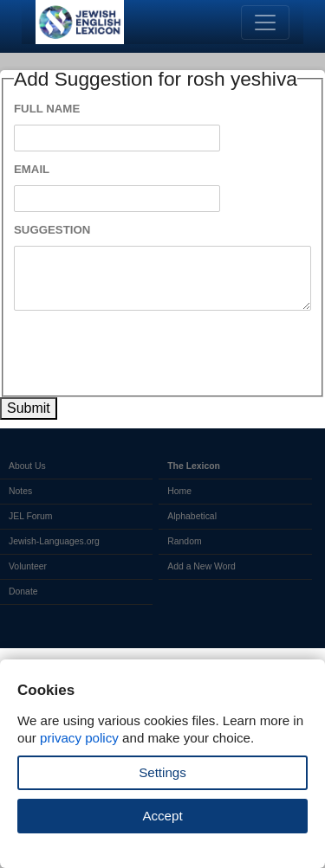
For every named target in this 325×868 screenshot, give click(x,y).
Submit (29, 408)
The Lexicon (194, 466)
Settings (162, 772)
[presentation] (146, 353)
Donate (23, 592)
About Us (27, 466)
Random (184, 541)
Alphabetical (192, 516)
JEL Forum (31, 516)
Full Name (47, 109)
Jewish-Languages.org (54, 541)
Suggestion (52, 230)
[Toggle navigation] (265, 23)
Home (179, 491)
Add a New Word (201, 566)
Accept (162, 816)
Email (32, 169)
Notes (20, 491)
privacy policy (79, 738)
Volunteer (28, 566)
